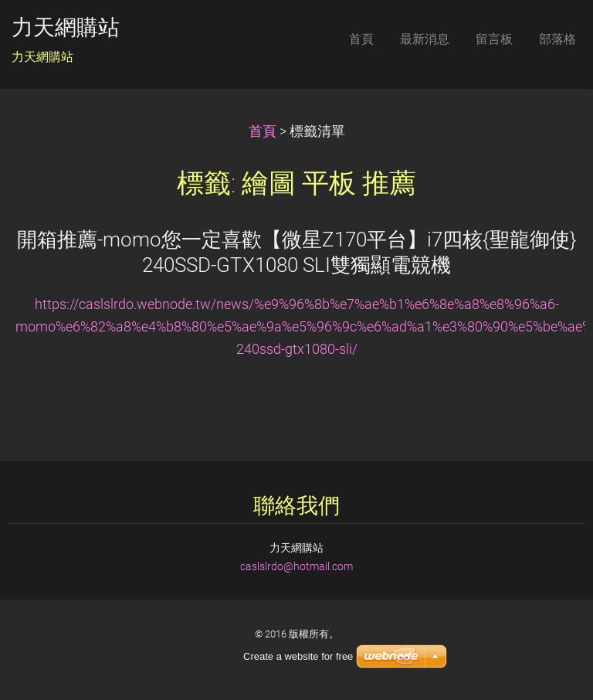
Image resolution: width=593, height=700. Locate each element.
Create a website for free (298, 656)
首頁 (263, 131)
